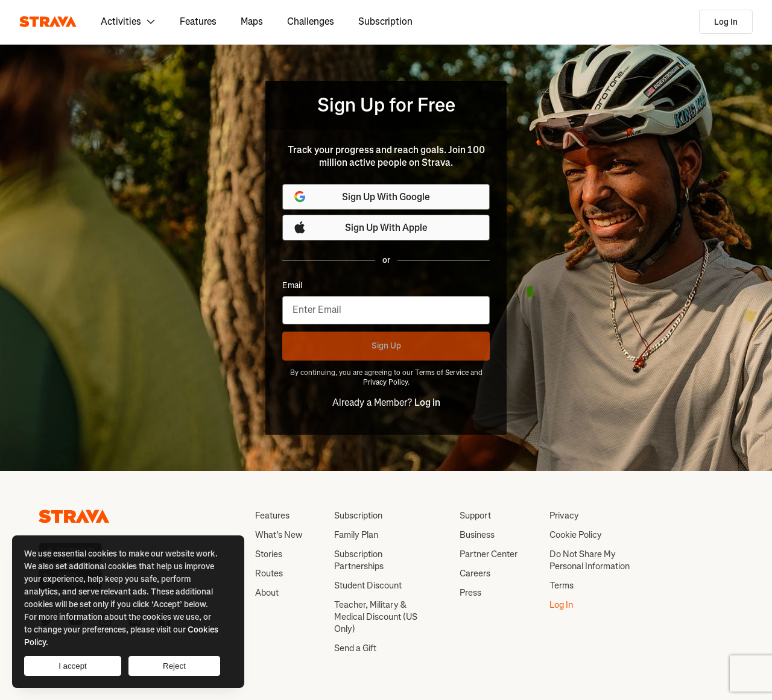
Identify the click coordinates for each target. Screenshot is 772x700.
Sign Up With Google (361, 197)
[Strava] (48, 22)
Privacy (564, 516)
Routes (269, 573)
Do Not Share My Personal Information (590, 560)
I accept (73, 666)
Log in (427, 402)
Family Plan (356, 535)
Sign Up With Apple (360, 227)
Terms (562, 585)
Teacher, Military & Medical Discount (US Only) (376, 617)
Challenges (311, 21)
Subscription (385, 21)
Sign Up (386, 346)
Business (477, 535)
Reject (174, 666)
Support (475, 516)
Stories (269, 554)
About (267, 593)
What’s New (279, 535)
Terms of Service (442, 373)
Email (292, 286)
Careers (475, 573)
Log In (726, 22)
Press (470, 593)
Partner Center (489, 554)
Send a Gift (355, 648)
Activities (128, 21)
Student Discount (368, 585)
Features (198, 21)
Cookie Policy (576, 535)
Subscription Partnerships (359, 560)
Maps (252, 21)
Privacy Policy (385, 382)
